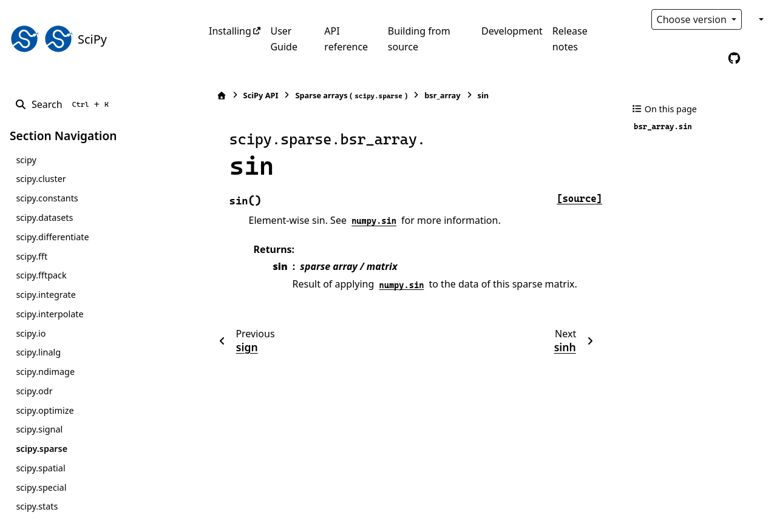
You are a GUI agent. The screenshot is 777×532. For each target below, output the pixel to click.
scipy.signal (39, 429)
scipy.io (31, 333)
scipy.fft (32, 256)
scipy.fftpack (41, 275)
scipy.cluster (41, 179)
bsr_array (437, 95)
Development (512, 31)
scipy (26, 160)
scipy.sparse (42, 449)
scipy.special (41, 487)
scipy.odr (34, 391)
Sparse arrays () (346, 96)
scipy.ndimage (45, 372)
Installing (230, 31)
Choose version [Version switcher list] (693, 19)
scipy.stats (37, 506)
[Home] (215, 96)
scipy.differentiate (52, 237)
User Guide (284, 39)
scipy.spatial (40, 468)
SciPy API (255, 95)
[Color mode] (760, 19)
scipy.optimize (45, 410)
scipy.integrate (46, 295)
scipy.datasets (44, 217)
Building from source (419, 39)
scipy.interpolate (49, 314)
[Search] (64, 104)
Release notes (570, 39)
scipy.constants (47, 198)
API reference (346, 39)
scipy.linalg (38, 352)
